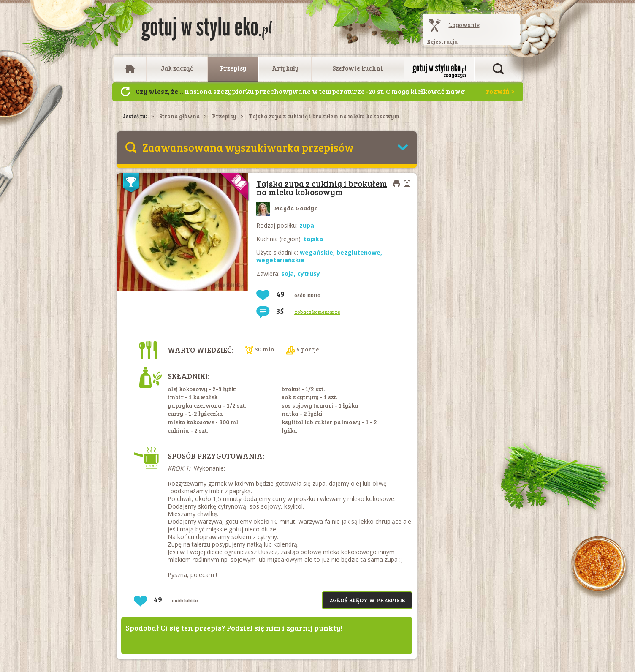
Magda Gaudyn (287, 208)
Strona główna (179, 116)
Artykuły (285, 68)
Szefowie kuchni (358, 68)
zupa (307, 225)
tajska (313, 239)
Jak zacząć (177, 68)
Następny (125, 92)
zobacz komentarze (317, 312)
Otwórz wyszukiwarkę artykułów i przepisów (498, 69)
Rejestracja (442, 41)
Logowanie (464, 25)
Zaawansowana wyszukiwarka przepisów (248, 147)
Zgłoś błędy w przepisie (367, 600)
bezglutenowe (358, 252)
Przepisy (233, 68)
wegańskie (316, 252)
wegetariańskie (280, 260)
